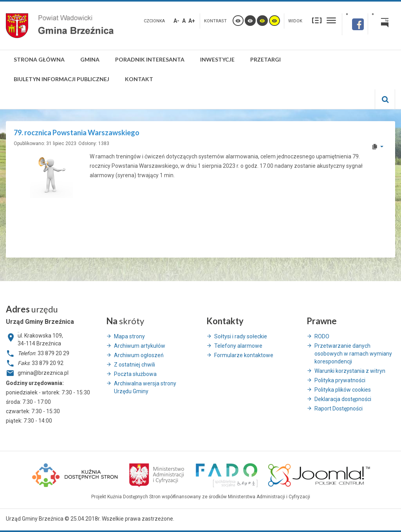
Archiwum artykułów (140, 346)
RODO (322, 336)
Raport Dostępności (339, 409)
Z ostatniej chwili (135, 365)
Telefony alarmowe (238, 346)
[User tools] (377, 147)
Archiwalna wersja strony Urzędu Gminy (145, 387)
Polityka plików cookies (343, 390)
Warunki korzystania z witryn (350, 371)
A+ (192, 21)
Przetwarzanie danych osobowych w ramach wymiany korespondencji (353, 354)
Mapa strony (129, 336)
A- (176, 21)
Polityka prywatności (340, 380)
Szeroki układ (331, 20)
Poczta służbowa (135, 374)
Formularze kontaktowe (244, 355)
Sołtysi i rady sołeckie (241, 336)
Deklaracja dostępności (343, 399)
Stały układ (317, 20)
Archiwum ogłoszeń (139, 355)
